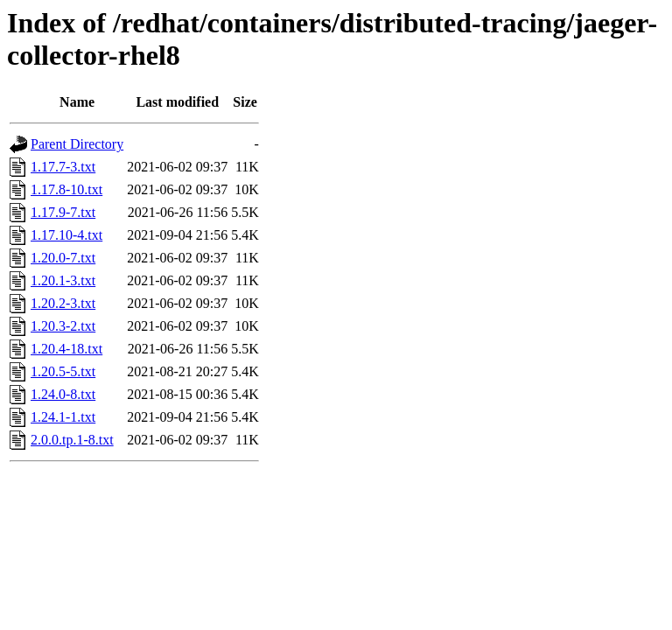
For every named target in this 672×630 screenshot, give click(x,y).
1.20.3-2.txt (63, 326)
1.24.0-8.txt (63, 394)
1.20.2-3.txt (63, 303)
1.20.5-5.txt (63, 371)
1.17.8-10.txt (66, 189)
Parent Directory (77, 144)
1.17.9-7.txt (63, 212)
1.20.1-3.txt (63, 280)
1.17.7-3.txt (63, 167)
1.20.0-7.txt (63, 258)
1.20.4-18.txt (66, 349)
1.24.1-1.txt (63, 417)
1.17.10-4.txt (66, 235)
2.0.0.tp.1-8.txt (72, 440)
